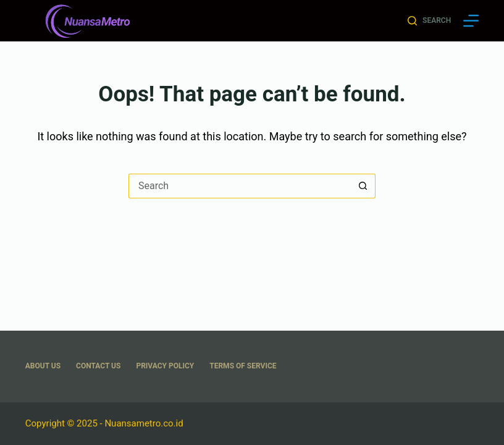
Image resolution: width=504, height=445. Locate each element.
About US (43, 366)
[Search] (429, 21)
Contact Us (98, 366)
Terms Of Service (243, 366)
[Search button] (363, 186)
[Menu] (471, 21)
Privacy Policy (165, 366)
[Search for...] (240, 186)
